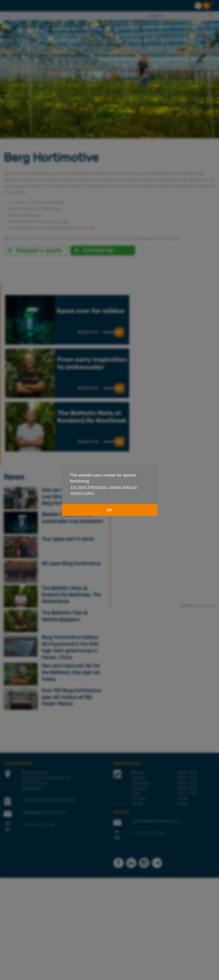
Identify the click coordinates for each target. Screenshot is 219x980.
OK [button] (110, 510)
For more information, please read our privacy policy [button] (104, 490)
